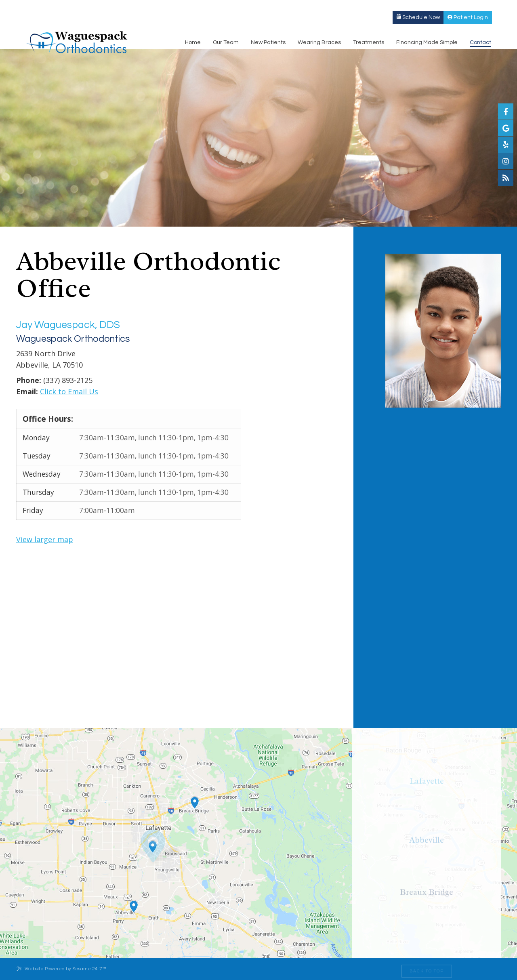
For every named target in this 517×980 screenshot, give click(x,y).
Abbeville (129, 7)
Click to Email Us (69, 391)
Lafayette (33, 7)
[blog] (506, 178)
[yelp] (506, 145)
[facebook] (506, 111)
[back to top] (427, 969)
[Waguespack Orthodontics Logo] (67, 31)
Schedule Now (428, 7)
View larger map (45, 539)
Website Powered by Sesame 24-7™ (61, 969)
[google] (506, 128)
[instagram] (506, 161)
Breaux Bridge (231, 7)
